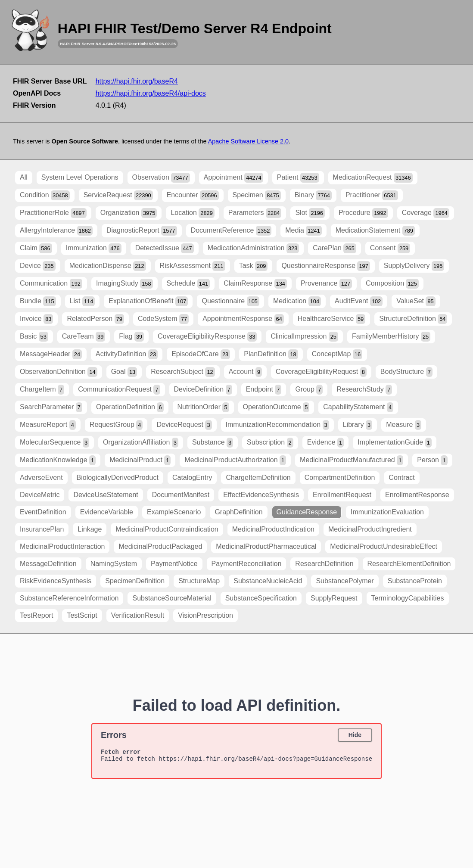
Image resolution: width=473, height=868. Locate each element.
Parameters (255, 213)
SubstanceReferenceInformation (69, 598)
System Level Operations (80, 177)
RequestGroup (116, 425)
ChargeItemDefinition (258, 478)
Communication (51, 284)
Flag (131, 337)
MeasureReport (48, 425)
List (82, 301)
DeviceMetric (40, 495)
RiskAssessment (193, 266)
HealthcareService (331, 319)
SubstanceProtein (415, 581)
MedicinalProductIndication (273, 529)
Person (432, 460)
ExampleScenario (174, 512)
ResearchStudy (364, 390)
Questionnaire (230, 301)
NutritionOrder (203, 407)
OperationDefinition (130, 407)
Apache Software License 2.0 (248, 141)
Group (309, 390)
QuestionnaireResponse (325, 266)
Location (192, 213)
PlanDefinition (271, 354)
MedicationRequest (373, 178)
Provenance (326, 284)
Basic (34, 337)
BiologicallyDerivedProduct (118, 478)
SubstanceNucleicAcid (268, 581)
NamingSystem (114, 564)
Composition (392, 284)
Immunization (94, 248)
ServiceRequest (118, 195)
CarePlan (335, 248)
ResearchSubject (183, 372)
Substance (213, 443)
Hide (355, 735)
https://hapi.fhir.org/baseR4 (137, 81)
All (24, 177)
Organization (129, 213)
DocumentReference (231, 231)
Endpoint (264, 390)
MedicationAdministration (254, 248)
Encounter (193, 195)
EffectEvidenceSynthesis (261, 495)
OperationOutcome (276, 407)
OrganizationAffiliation (141, 443)
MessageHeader (51, 354)
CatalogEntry (192, 478)
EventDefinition (43, 512)
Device (38, 266)
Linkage (90, 529)
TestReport (36, 615)
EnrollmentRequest (342, 495)
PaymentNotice (174, 564)
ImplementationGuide (395, 443)
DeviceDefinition (203, 390)
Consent (390, 248)
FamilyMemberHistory (391, 337)
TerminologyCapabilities (408, 598)
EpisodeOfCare (201, 354)
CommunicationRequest (119, 390)
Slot (310, 213)
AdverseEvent (41, 478)
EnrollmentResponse (417, 495)
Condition (45, 195)
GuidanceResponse (307, 512)
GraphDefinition (238, 512)
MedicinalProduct (140, 460)
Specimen (257, 195)
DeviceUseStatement (106, 495)
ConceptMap (337, 354)
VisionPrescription (205, 615)
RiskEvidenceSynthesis (56, 581)
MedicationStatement (375, 231)
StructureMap (199, 581)
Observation (161, 178)
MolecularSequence (54, 443)
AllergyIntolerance (56, 231)
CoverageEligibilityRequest (321, 372)
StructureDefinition (413, 319)
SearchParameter (51, 407)
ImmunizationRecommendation (277, 425)
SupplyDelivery (414, 266)
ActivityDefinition (127, 354)
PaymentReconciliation (247, 564)
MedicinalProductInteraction (62, 546)
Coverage (426, 213)
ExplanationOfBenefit (148, 301)
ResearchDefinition (324, 564)
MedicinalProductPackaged (160, 546)
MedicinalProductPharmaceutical (266, 546)
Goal (124, 372)
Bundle (38, 301)
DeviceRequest (184, 425)
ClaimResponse (255, 284)
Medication (297, 301)
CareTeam (84, 337)
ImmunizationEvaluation (387, 512)
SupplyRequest (334, 598)
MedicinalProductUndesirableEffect (384, 546)
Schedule (188, 284)
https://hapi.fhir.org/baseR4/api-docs (151, 93)
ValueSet (416, 301)
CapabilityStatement (358, 407)
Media (303, 231)
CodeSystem (163, 319)
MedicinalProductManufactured (352, 460)
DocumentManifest (181, 495)
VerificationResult (138, 615)
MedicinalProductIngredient (370, 529)
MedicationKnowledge (58, 460)
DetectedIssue (165, 248)
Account (245, 372)
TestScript (82, 615)
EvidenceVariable (107, 512)
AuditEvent (359, 301)
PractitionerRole (53, 213)
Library (358, 425)
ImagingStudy (124, 284)
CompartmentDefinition (340, 478)
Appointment (233, 178)
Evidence (325, 443)
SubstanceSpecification (261, 598)
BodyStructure (406, 372)
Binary (313, 195)
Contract (401, 478)
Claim (36, 248)
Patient (298, 178)
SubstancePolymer (345, 581)
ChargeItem (42, 390)
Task (254, 266)
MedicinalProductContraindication (167, 529)
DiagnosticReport (142, 231)
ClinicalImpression (304, 337)
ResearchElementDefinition (409, 564)
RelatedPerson (95, 319)
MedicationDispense (108, 266)
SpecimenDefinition (135, 581)
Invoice (36, 319)
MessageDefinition (48, 564)
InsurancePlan (42, 529)
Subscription (270, 443)
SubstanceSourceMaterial (172, 598)
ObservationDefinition (59, 372)
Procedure (363, 213)
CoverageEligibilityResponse (207, 337)
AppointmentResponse (243, 319)
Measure (404, 425)
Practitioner (372, 195)
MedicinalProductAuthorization (235, 460)
